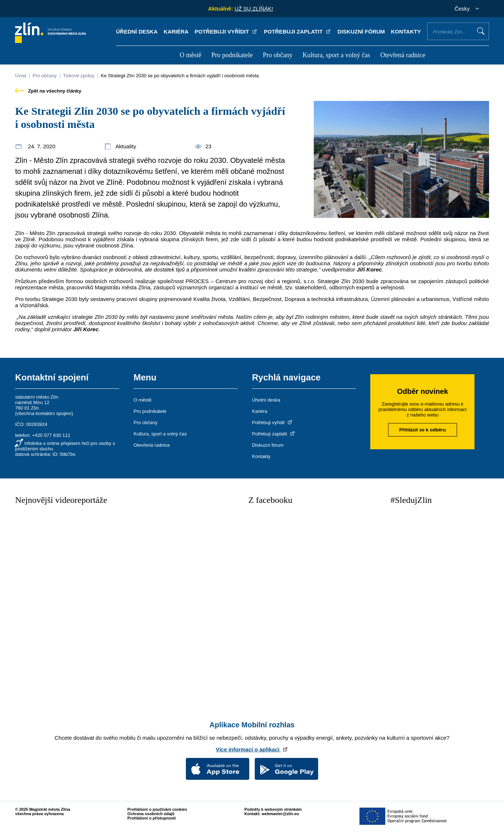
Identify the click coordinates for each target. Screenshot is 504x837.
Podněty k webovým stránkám (273, 809)
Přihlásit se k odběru (423, 430)
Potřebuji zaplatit (298, 32)
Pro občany (278, 55)
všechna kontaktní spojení (44, 413)
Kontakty (406, 32)
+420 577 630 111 (51, 435)
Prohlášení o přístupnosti (152, 818)
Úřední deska (137, 32)
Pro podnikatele (232, 55)
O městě (190, 55)
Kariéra (176, 32)
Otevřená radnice (403, 55)
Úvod (20, 76)
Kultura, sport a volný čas (336, 55)
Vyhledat (481, 31)
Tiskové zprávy (79, 76)
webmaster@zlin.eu (280, 814)
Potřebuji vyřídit (226, 32)
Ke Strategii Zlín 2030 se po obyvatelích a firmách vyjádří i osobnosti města (180, 76)
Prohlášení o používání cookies (157, 809)
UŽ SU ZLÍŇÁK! (254, 9)
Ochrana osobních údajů (151, 814)
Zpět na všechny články (48, 91)
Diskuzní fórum (361, 32)
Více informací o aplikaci (252, 749)
